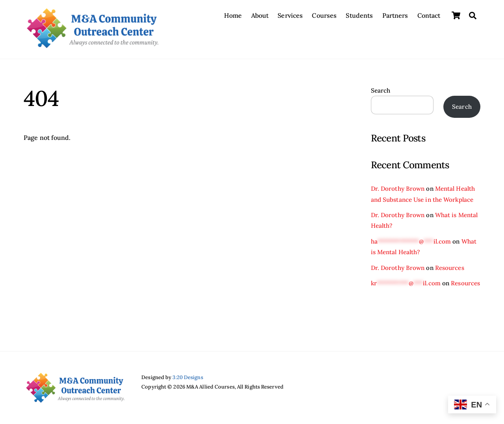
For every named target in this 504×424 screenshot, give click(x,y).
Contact (429, 15)
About (260, 15)
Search (381, 90)
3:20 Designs (188, 377)
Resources (450, 268)
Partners (395, 15)
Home (233, 15)
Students (359, 15)
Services (290, 15)
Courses (324, 15)
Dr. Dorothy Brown (398, 189)
